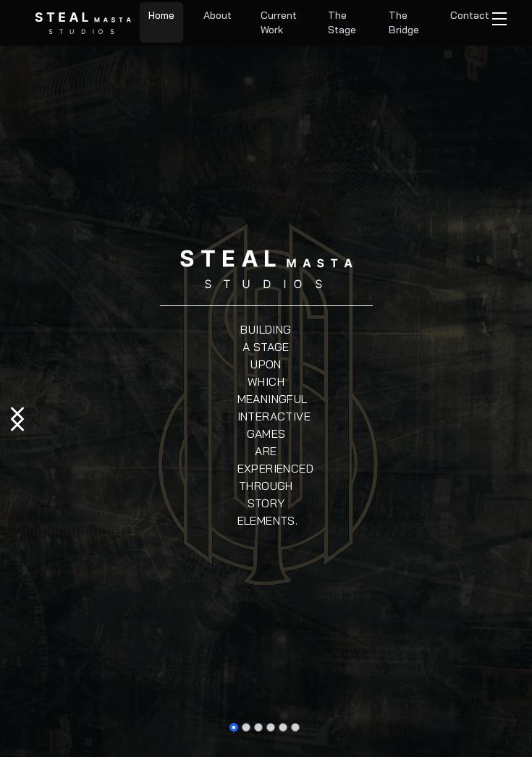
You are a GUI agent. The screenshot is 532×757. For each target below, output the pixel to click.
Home (161, 15)
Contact (470, 15)
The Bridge (404, 22)
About (218, 15)
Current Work (279, 22)
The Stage (342, 22)
